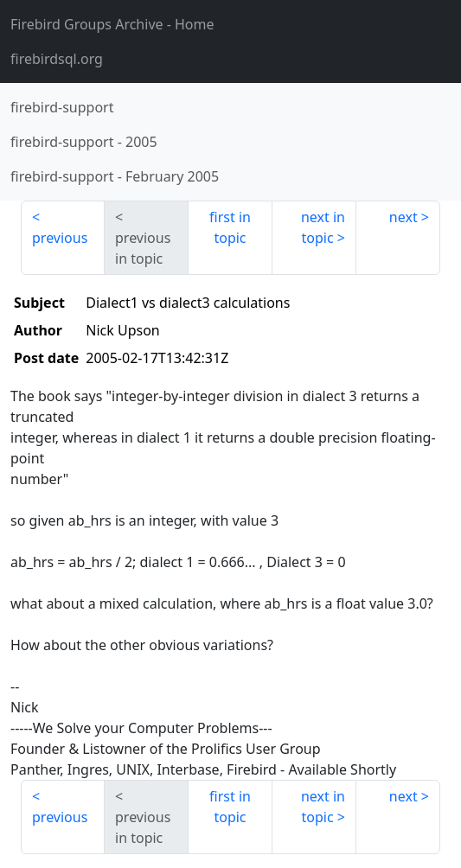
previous (60, 238)
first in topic (230, 227)
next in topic (323, 227)
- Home (112, 24)
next (403, 217)
